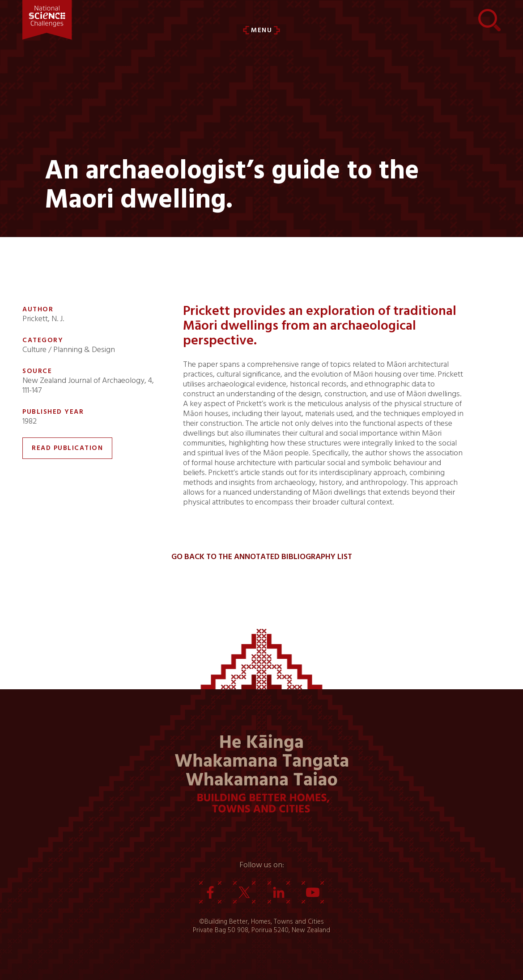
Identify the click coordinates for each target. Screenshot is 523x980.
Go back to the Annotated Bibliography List (262, 557)
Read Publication (67, 448)
